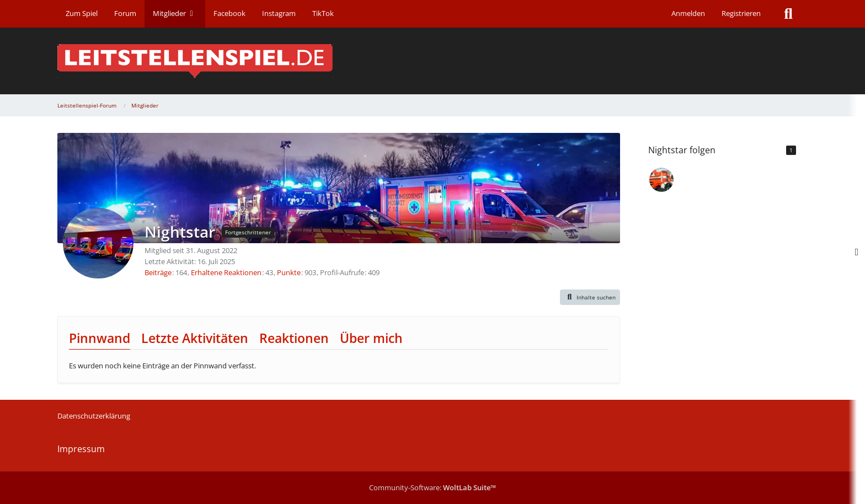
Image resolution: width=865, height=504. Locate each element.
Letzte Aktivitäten (195, 338)
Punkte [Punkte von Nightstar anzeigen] (289, 272)
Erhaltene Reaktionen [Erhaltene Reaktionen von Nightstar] (226, 272)
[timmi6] (661, 180)
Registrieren (741, 13)
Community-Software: (432, 487)
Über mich (371, 338)
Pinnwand (100, 338)
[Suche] (788, 14)
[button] (590, 297)
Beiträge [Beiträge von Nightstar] (158, 272)
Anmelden (688, 13)
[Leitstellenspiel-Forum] (432, 61)
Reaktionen (294, 338)
